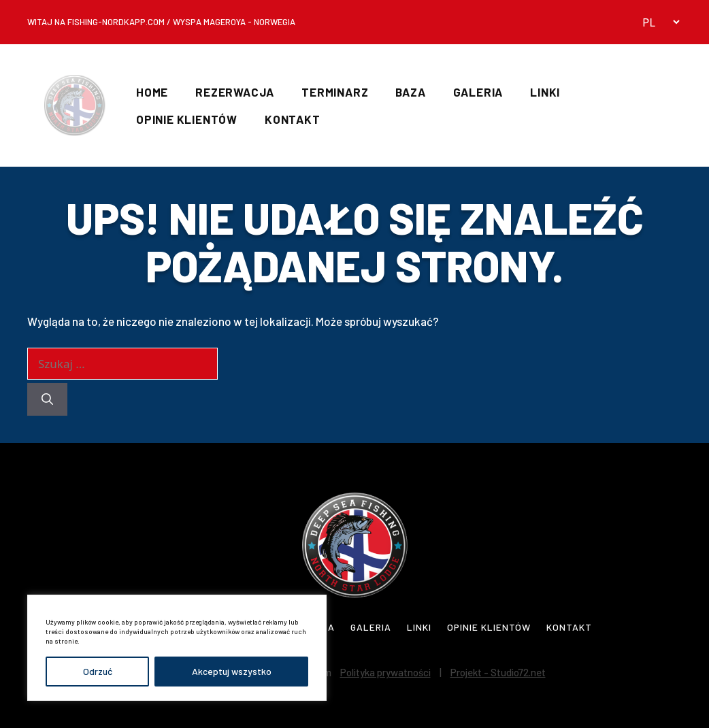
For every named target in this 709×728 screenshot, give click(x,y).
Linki (545, 92)
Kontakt (293, 119)
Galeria (478, 92)
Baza (410, 92)
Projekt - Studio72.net (498, 672)
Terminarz (335, 92)
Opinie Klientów (187, 119)
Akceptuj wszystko (232, 671)
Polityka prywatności (385, 672)
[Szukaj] (47, 399)
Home (152, 92)
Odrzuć (98, 671)
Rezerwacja (235, 92)
